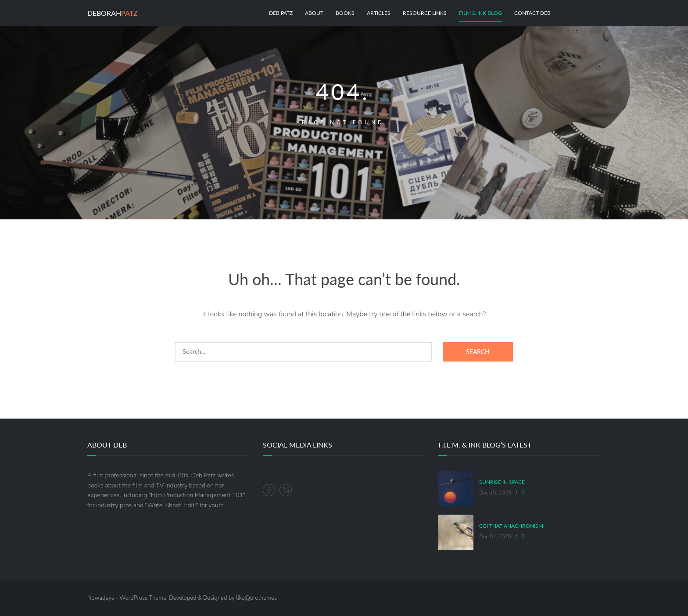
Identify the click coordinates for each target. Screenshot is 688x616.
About (314, 13)
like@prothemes (256, 598)
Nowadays (101, 598)
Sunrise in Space (502, 482)
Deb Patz (281, 13)
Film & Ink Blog (480, 13)
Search (478, 352)
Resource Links (425, 13)
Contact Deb (532, 13)
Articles (379, 13)
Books (345, 13)
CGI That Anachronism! (512, 526)
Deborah (113, 13)
